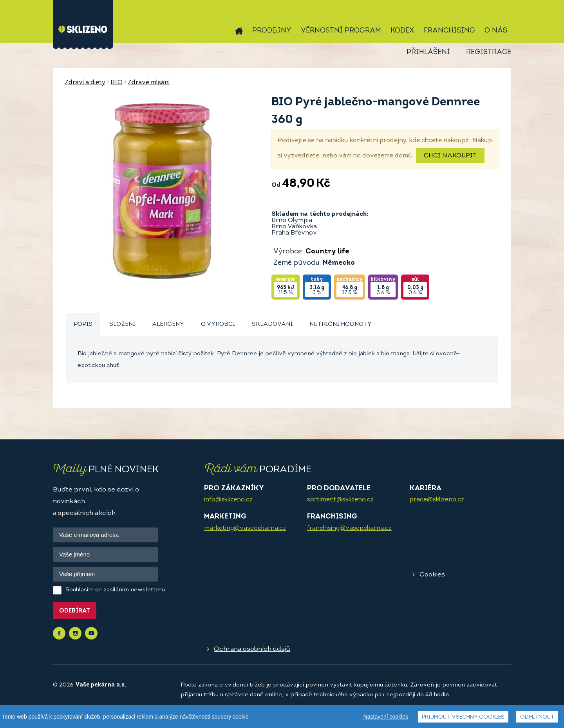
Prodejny (272, 31)
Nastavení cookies (386, 717)
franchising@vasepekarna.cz (349, 528)
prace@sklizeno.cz (437, 500)
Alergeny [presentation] (168, 324)
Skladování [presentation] (272, 324)
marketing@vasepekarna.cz (245, 528)
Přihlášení (428, 52)
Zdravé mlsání (149, 83)
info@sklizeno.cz (228, 500)
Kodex (402, 31)
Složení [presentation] (122, 324)
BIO (117, 83)
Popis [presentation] (83, 324)
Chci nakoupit (450, 156)
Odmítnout (537, 717)
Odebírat (75, 611)
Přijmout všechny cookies (463, 717)
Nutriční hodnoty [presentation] (341, 324)
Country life (327, 252)
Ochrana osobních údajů (252, 649)
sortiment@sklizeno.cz (340, 500)
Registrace (489, 52)
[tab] (83, 325)
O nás (496, 31)
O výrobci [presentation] (218, 324)
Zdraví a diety (85, 83)
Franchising (449, 31)
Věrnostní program (341, 31)
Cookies (432, 575)
